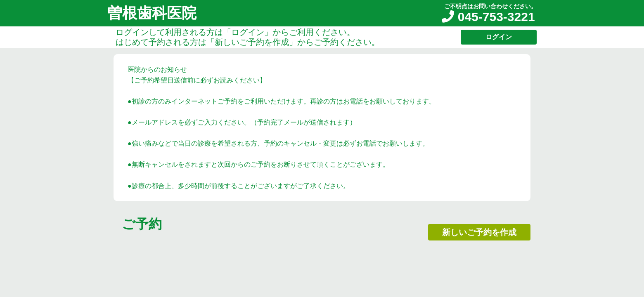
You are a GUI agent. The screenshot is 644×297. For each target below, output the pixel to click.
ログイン (499, 37)
